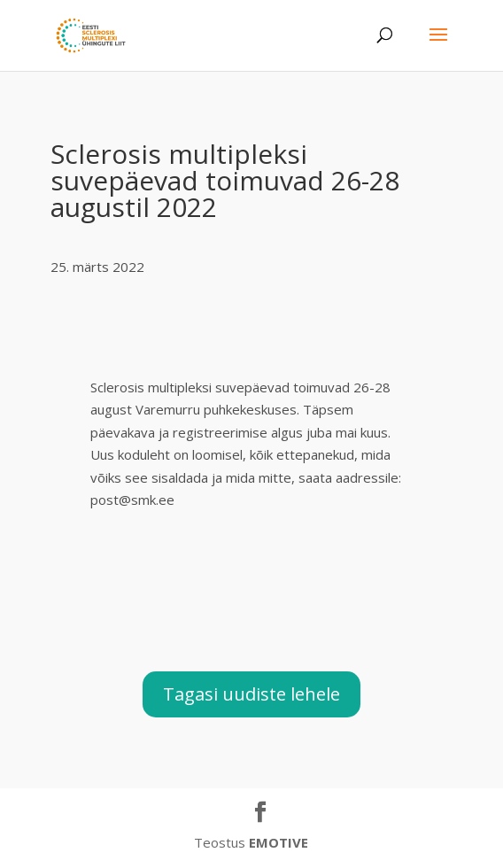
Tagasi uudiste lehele (251, 694)
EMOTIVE (279, 842)
